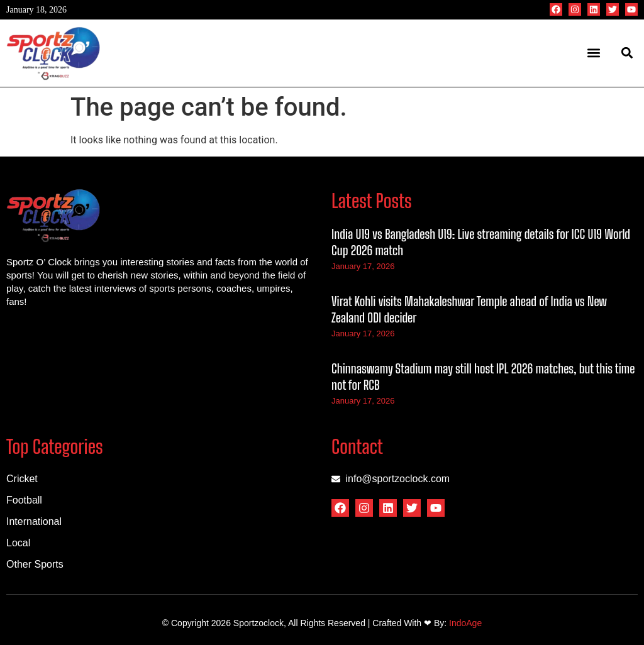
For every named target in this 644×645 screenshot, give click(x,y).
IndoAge (465, 623)
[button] (594, 53)
